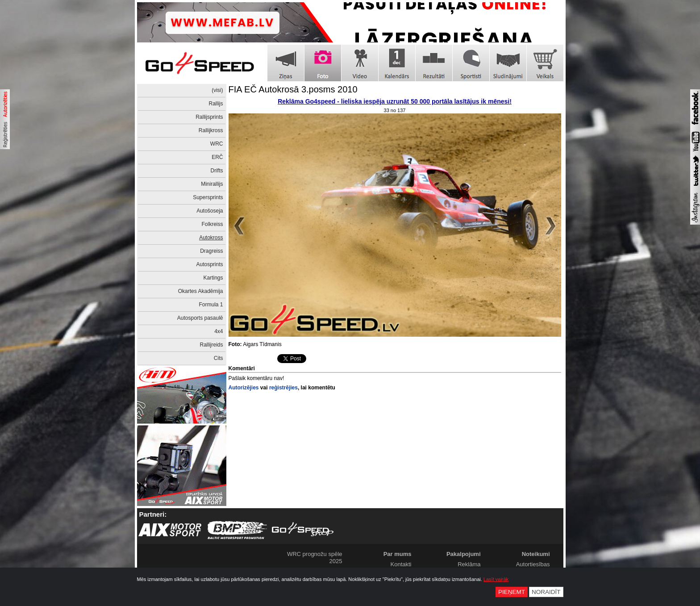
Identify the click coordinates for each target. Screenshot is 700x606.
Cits (219, 358)
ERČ (217, 157)
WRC (217, 144)
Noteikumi (536, 554)
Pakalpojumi (464, 554)
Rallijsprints (209, 117)
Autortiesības (533, 564)
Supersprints (208, 197)
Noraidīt (546, 592)
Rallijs (216, 104)
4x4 (219, 331)
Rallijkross (211, 130)
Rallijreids (211, 345)
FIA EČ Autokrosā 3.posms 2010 (293, 89)
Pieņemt (512, 592)
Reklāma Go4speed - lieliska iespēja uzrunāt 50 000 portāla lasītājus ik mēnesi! (395, 101)
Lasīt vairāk (496, 579)
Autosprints (209, 264)
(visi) (217, 90)
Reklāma (469, 564)
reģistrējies (283, 388)
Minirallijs (212, 184)
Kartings (213, 278)
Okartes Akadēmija (201, 291)
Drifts (217, 171)
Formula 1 (211, 305)
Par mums (398, 554)
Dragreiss (211, 251)
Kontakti (401, 564)
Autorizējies (244, 388)
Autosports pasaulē (200, 318)
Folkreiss (212, 224)
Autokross (211, 238)
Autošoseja (210, 211)
